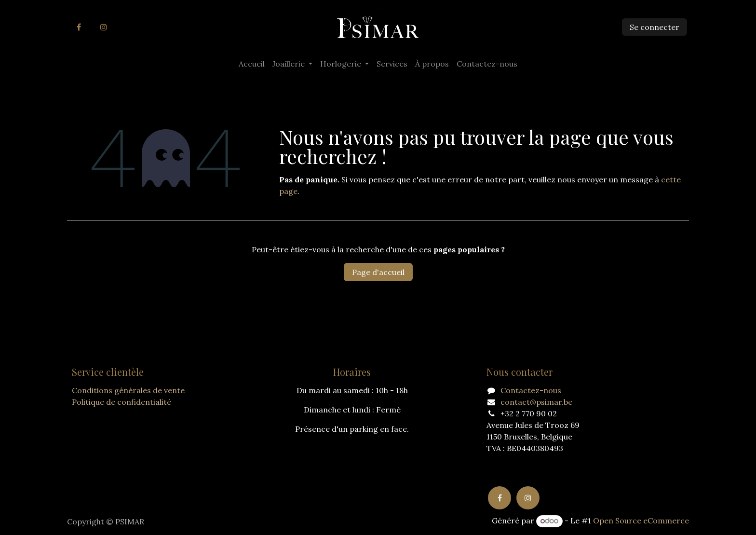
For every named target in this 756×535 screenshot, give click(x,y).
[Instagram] (104, 27)
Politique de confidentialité (121, 402)
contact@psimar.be (536, 402)
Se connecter (655, 27)
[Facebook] (79, 27)
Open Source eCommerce (641, 521)
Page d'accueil (378, 272)
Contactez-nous (531, 390)
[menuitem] (252, 64)
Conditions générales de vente (128, 390)
